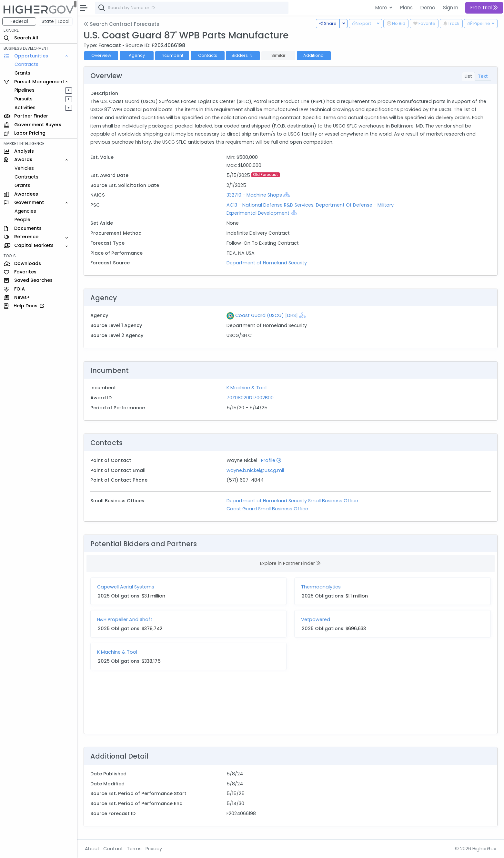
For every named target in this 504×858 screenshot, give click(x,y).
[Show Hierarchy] (287, 195)
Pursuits (24, 99)
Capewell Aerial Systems (126, 587)
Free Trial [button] (484, 8)
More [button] (382, 8)
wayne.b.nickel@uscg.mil (255, 470)
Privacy (154, 849)
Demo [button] (428, 8)
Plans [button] (406, 8)
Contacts (208, 55)
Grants (23, 73)
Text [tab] (483, 76)
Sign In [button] (451, 8)
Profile (271, 460)
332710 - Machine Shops (254, 195)
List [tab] (468, 76)
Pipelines (25, 90)
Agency (137, 55)
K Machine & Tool (247, 388)
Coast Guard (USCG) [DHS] (267, 315)
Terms (135, 849)
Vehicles (25, 168)
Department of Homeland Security (267, 263)
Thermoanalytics (321, 587)
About (92, 849)
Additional (314, 55)
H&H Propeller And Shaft (125, 619)
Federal (20, 21)
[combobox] (192, 8)
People (23, 220)
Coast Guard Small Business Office (267, 509)
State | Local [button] (56, 21)
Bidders (243, 55)
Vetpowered (316, 619)
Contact (113, 849)
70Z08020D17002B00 (250, 398)
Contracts (27, 64)
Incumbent (172, 55)
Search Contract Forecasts (122, 24)
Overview (102, 55)
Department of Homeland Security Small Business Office (292, 501)
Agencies (26, 211)
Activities (25, 107)
